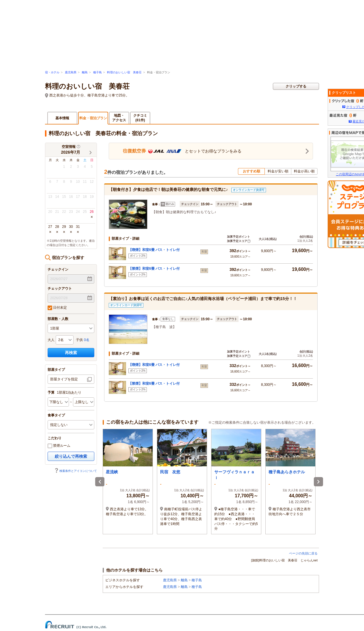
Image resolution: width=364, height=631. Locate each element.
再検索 (71, 353)
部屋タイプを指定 (64, 379)
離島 (85, 72)
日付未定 (57, 308)
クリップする (296, 86)
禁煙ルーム (59, 446)
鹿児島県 (71, 72)
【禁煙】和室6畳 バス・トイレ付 (154, 269)
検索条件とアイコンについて (76, 471)
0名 (87, 340)
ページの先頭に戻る (303, 553)
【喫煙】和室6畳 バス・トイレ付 (154, 250)
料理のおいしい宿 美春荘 (124, 72)
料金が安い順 (278, 171)
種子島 (97, 72)
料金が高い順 (304, 171)
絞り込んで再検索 (71, 456)
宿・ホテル (52, 72)
